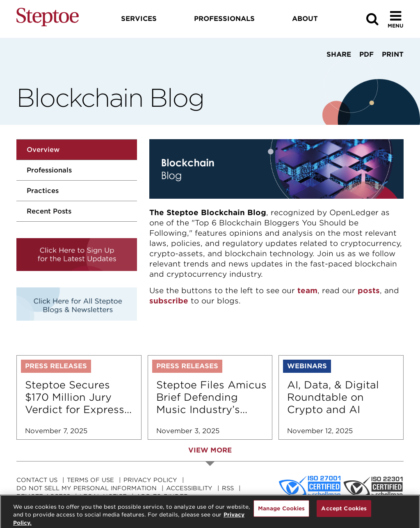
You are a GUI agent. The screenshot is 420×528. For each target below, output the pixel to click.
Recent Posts (49, 211)
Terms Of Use (90, 480)
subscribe (169, 301)
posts (369, 290)
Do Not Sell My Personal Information (87, 488)
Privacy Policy (150, 480)
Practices (43, 191)
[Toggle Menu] (396, 19)
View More (210, 450)
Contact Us (37, 480)
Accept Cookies (344, 511)
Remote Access (43, 496)
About (305, 19)
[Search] (372, 19)
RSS (228, 488)
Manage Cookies (282, 511)
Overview (43, 150)
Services (139, 19)
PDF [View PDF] (366, 54)
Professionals (49, 170)
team (307, 290)
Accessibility (189, 488)
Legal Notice (103, 496)
